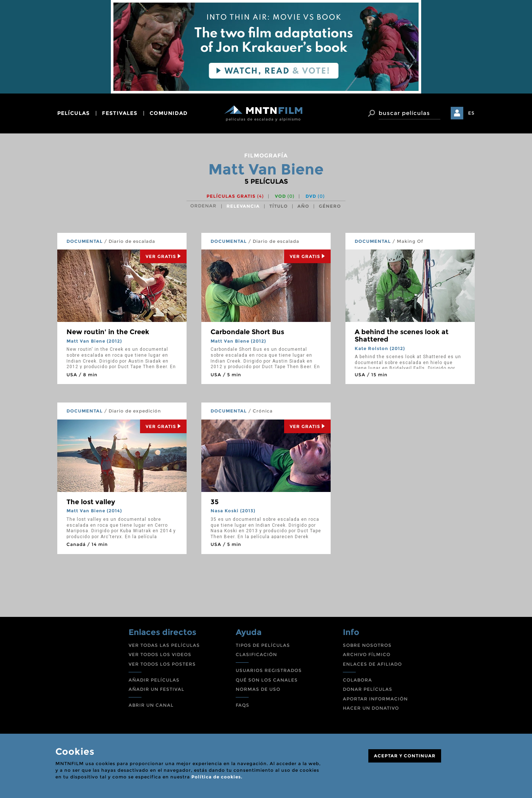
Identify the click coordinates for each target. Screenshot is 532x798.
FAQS (243, 705)
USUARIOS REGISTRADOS (269, 670)
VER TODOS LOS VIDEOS (160, 654)
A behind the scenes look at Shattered (402, 336)
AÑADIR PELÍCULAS (154, 680)
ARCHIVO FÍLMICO (367, 654)
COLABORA (357, 680)
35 (215, 502)
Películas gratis (235, 196)
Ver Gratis (163, 256)
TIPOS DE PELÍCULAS (263, 645)
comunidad (169, 113)
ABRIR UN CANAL (151, 705)
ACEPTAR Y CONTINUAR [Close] (405, 756)
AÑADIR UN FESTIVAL (156, 689)
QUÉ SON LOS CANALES (267, 680)
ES (471, 113)
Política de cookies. (217, 777)
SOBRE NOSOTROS (367, 645)
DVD (315, 196)
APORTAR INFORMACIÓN (375, 699)
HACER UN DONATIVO (371, 708)
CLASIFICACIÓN (256, 654)
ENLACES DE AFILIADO (372, 664)
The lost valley (91, 502)
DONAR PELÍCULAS (368, 689)
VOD (285, 196)
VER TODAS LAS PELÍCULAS (164, 645)
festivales (120, 113)
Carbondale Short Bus (247, 332)
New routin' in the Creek (108, 332)
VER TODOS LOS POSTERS (162, 664)
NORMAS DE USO (258, 689)
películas (74, 113)
